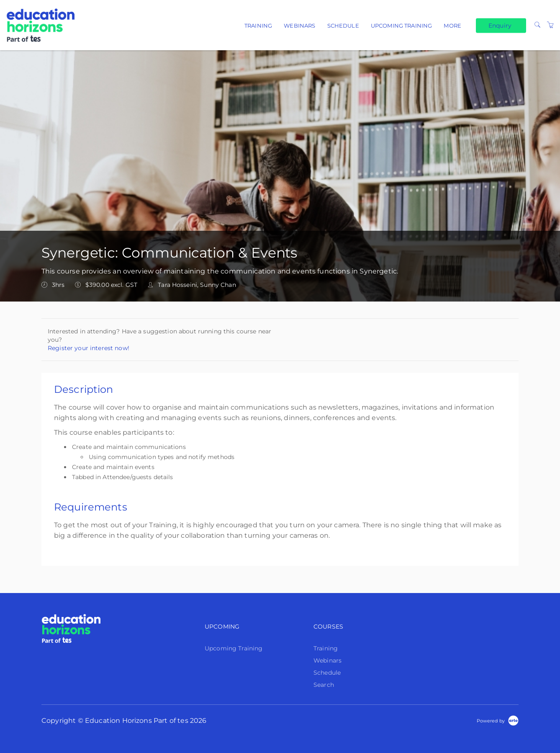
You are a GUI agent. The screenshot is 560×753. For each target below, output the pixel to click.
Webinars (299, 26)
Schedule (343, 26)
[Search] (537, 25)
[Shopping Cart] (550, 25)
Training (258, 26)
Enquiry (500, 25)
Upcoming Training (401, 26)
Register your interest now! (89, 348)
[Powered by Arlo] (498, 720)
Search (324, 685)
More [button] (452, 26)
